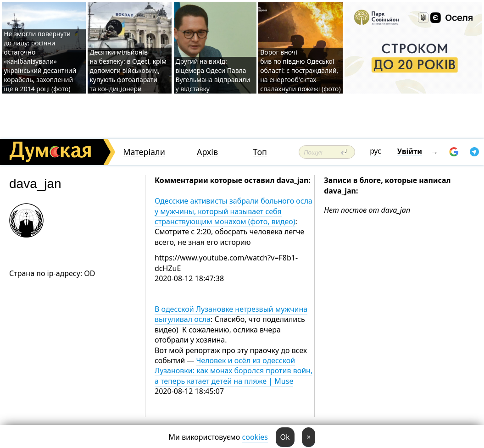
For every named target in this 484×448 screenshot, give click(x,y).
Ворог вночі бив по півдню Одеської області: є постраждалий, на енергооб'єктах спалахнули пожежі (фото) (300, 70)
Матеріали (144, 152)
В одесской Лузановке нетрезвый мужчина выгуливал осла (231, 314)
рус (376, 151)
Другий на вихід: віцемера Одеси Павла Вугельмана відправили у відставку (213, 75)
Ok (285, 437)
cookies (255, 437)
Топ (260, 152)
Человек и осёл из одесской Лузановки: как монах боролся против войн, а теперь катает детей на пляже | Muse (234, 371)
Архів (207, 152)
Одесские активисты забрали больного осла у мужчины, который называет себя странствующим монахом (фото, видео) (234, 211)
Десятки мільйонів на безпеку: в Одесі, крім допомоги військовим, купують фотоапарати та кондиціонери (128, 70)
